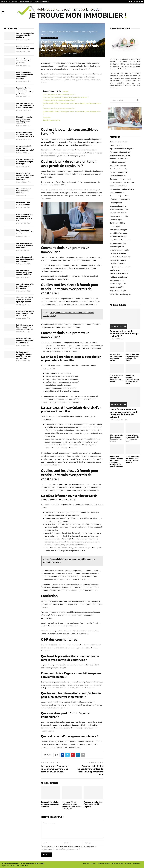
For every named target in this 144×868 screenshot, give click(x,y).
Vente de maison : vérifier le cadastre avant (25, 48)
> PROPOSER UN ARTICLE (41, 2)
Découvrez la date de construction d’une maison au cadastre (116, 438)
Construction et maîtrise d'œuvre (122, 189)
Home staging (115, 226)
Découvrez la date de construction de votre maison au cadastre (132, 438)
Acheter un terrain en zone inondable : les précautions (24, 61)
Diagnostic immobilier (118, 206)
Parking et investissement (119, 277)
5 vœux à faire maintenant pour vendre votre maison (116, 357)
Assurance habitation (118, 166)
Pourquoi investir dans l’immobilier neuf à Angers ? (93, 804)
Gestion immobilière (117, 223)
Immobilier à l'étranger (118, 230)
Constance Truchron (50, 54)
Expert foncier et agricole (119, 209)
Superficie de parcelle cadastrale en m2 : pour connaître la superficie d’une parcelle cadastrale (116, 461)
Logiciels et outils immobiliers (121, 267)
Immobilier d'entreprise (118, 233)
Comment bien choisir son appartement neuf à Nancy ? (50, 804)
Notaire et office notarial (119, 274)
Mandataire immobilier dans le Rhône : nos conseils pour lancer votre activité (24, 120)
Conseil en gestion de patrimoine (122, 182)
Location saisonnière (118, 264)
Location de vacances (118, 260)
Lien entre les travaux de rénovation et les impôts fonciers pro (25, 162)
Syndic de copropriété (118, 284)
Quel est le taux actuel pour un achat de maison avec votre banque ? (25, 259)
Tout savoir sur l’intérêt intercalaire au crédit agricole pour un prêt (24, 300)
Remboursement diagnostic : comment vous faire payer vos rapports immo (24, 355)
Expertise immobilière (118, 213)
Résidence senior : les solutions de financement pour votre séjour (25, 340)
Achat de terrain (116, 145)
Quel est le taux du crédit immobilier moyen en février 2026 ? (25, 286)
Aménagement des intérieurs (121, 155)
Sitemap (128, 864)
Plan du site (137, 864)
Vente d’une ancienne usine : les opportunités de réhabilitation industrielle (24, 75)
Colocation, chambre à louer (120, 179)
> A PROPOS (13, 2)
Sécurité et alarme (117, 280)
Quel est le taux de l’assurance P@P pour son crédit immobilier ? (24, 273)
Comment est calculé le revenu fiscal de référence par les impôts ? (25, 148)
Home (43, 32)
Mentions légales (118, 864)
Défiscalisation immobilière (120, 199)
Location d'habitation (118, 253)
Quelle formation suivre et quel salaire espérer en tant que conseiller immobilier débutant (123, 413)
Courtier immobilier (117, 193)
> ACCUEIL (4, 2)
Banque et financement (119, 172)
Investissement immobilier (120, 250)
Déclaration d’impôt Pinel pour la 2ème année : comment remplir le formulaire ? (25, 176)
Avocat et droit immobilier (119, 169)
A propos (86, 864)
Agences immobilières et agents (122, 149)
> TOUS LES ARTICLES (25, 2)
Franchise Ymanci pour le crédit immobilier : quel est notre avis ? (25, 313)
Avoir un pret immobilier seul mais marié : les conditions (25, 35)
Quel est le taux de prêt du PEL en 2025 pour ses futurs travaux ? (25, 246)
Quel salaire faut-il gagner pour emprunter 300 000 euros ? (117, 378)
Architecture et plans (118, 162)
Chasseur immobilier (118, 176)
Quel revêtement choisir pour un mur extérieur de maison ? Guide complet (25, 105)
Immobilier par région (118, 243)
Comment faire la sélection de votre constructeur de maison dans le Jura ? (72, 805)
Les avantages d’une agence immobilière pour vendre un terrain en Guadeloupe (55, 769)
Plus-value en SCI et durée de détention (23, 203)
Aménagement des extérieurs (121, 152)
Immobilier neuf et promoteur (50, 38)
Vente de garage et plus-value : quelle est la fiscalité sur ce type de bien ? (25, 217)
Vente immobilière (117, 287)
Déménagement (116, 203)
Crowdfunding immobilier (119, 196)
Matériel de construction (119, 270)
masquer (66, 91)
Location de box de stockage (120, 257)
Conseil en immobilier (118, 186)
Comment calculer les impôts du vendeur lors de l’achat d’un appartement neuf (90, 770)
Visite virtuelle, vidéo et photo (121, 294)
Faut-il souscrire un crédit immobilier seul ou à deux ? (25, 232)
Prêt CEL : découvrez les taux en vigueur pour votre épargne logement (25, 327)
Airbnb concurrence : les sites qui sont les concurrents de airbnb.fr (132, 459)
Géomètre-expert (116, 220)
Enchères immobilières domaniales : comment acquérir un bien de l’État (25, 134)
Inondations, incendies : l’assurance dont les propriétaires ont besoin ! (132, 379)
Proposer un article (104, 864)
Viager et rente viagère (118, 291)
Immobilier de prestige (118, 236)
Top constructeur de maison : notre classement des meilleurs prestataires (25, 91)
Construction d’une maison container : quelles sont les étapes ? (132, 357)
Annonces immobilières (119, 159)
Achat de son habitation (119, 142)
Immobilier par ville (117, 247)
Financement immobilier (119, 216)
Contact (93, 864)
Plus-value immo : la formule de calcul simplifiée (24, 191)
